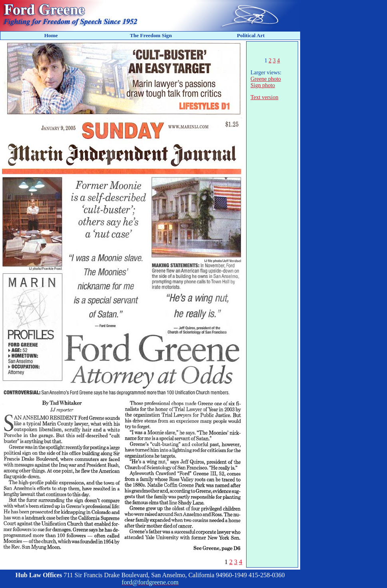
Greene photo (266, 79)
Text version (264, 97)
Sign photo (263, 85)
